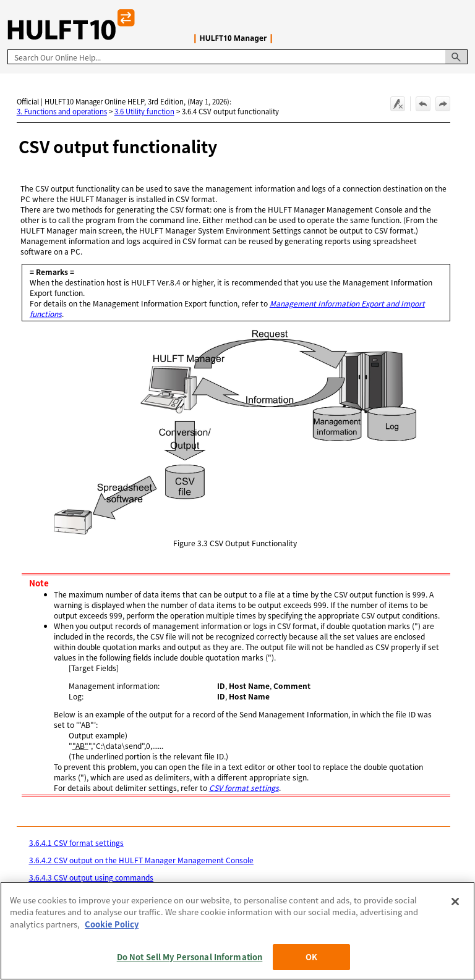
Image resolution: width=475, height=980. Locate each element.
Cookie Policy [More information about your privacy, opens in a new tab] (112, 924)
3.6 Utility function (144, 111)
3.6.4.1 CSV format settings (76, 843)
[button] (456, 57)
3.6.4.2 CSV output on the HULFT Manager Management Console (141, 860)
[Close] (455, 902)
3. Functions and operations (62, 111)
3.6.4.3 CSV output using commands (91, 877)
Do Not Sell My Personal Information (190, 957)
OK (311, 957)
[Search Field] (237, 57)
